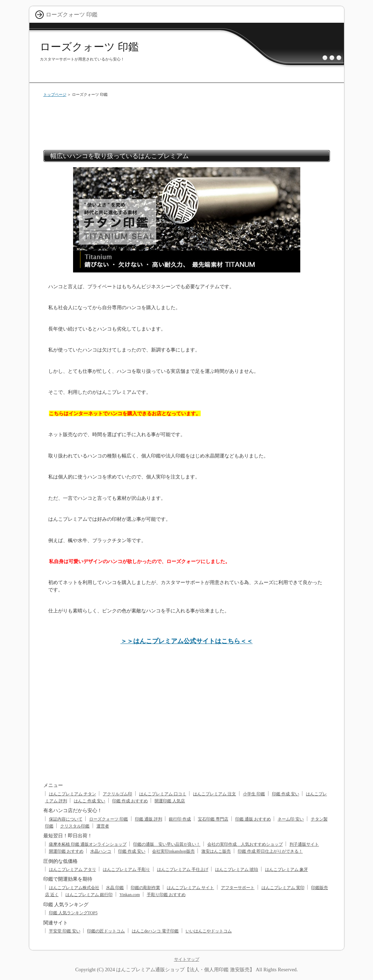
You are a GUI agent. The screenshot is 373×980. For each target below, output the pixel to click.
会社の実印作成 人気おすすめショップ (245, 844)
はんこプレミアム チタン (73, 794)
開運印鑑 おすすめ (66, 851)
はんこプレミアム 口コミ (163, 794)
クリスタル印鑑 (75, 826)
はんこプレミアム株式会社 (74, 888)
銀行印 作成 (180, 819)
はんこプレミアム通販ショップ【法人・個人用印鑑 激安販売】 (185, 970)
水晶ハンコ (101, 851)
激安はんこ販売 (216, 851)
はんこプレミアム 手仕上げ (183, 869)
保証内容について (66, 819)
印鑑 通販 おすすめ (253, 819)
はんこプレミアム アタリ (73, 869)
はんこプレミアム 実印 (283, 888)
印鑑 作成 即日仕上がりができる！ (270, 851)
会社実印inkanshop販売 (173, 851)
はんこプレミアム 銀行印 (89, 895)
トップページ (55, 94)
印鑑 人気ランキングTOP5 (73, 913)
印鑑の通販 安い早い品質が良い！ (167, 844)
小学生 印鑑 (254, 794)
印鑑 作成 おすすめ (130, 801)
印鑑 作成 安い (286, 794)
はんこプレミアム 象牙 (286, 869)
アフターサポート (238, 888)
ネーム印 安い (291, 819)
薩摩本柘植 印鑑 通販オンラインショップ (88, 844)
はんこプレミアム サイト (190, 888)
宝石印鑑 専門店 (213, 819)
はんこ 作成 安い (89, 801)
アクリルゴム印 (117, 794)
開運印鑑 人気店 (170, 801)
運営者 (103, 826)
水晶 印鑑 (115, 888)
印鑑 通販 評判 (149, 819)
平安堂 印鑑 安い (65, 931)
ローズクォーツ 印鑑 (89, 47)
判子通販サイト (304, 844)
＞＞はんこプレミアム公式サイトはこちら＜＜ (187, 641)
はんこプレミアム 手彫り (126, 869)
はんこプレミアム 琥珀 (236, 869)
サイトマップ (187, 959)
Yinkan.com (130, 895)
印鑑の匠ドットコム (106, 931)
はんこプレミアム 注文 (214, 794)
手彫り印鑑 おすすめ (166, 895)
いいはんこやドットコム (209, 931)
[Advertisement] (187, 122)
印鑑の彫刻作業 (145, 888)
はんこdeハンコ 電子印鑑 (155, 931)
